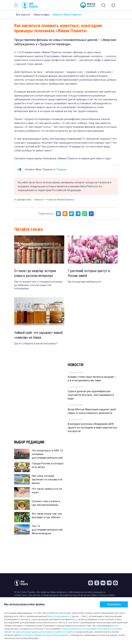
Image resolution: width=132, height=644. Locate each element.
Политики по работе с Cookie (57, 632)
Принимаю (114, 604)
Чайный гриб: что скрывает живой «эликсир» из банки (38, 335)
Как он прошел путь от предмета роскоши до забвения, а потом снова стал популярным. (38, 285)
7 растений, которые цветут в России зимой (89, 273)
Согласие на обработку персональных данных (45, 635)
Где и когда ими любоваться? (84, 282)
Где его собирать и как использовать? (36, 343)
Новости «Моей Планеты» (67, 15)
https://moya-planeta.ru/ (59, 616)
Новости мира (41, 15)
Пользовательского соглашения (78, 629)
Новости (76, 365)
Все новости (23, 15)
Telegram (61, 170)
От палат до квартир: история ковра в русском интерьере (35, 273)
